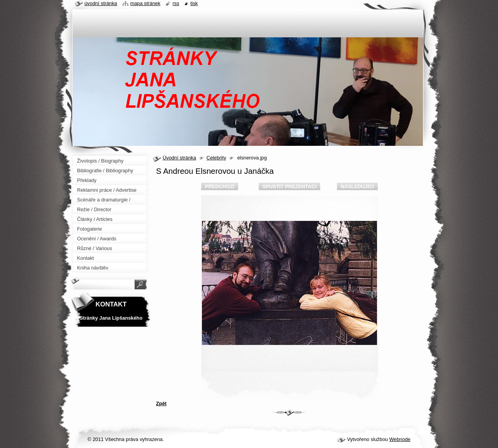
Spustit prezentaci (289, 186)
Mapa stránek (146, 3)
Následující (357, 186)
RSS (176, 3)
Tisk (194, 3)
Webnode (400, 439)
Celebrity (217, 158)
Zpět (161, 403)
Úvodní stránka (179, 158)
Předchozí (220, 186)
